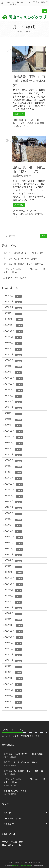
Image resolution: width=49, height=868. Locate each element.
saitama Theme (26, 866)
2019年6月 (13, 590)
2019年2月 (13, 614)
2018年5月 (13, 655)
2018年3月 (13, 667)
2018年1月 (13, 673)
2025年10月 (13, 331)
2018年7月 (13, 649)
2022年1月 (13, 531)
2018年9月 (13, 643)
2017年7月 (13, 690)
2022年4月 (13, 520)
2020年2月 (13, 561)
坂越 (37, 123)
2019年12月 (13, 573)
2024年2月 (13, 420)
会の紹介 (8, 813)
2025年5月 (13, 349)
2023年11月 (13, 437)
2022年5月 (13, 514)
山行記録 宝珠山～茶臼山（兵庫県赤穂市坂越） (29, 81)
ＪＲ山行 (20, 123)
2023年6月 (13, 455)
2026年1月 (13, 314)
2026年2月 (13, 308)
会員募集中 (9, 824)
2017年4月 (13, 708)
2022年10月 (13, 496)
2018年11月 (13, 631)
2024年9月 (13, 396)
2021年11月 (13, 543)
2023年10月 (13, 443)
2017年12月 (13, 678)
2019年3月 (13, 608)
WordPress (16, 866)
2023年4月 (13, 467)
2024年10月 (13, 390)
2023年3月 (13, 473)
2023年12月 (13, 431)
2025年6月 (13, 343)
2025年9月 (13, 337)
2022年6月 (13, 508)
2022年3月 (13, 525)
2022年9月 (13, 502)
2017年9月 (13, 684)
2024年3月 (13, 414)
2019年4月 (13, 602)
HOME (20, 32)
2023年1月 (13, 478)
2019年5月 (13, 596)
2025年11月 (13, 325)
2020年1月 (13, 567)
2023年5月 (13, 461)
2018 (28, 32)
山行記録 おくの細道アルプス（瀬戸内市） (25, 264)
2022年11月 (13, 490)
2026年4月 (13, 296)
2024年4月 (13, 408)
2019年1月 (13, 620)
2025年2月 (13, 367)
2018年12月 (13, 625)
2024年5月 (13, 402)
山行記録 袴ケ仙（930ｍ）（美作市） (22, 259)
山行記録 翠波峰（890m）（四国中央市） (24, 253)
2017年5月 (13, 702)
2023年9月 (13, 449)
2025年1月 (13, 372)
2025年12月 (13, 320)
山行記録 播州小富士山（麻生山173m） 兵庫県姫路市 (31, 172)
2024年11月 (13, 384)
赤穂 (26, 126)
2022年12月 (13, 484)
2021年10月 (13, 549)
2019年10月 (13, 584)
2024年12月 (13, 378)
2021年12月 (13, 537)
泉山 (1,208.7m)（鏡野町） (16, 278)
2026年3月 (13, 302)
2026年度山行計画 (12, 819)
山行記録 (29, 123)
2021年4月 (13, 555)
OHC (36, 120)
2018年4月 (13, 661)
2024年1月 (13, 425)
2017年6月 (13, 696)
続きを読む (19, 114)
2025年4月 (13, 355)
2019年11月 (13, 578)
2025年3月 (13, 361)
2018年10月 (13, 637)
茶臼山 (19, 126)
